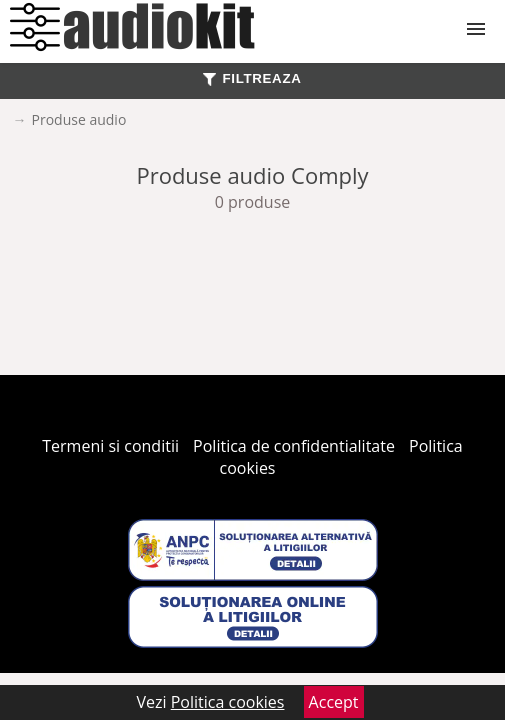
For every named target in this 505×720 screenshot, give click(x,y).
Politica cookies (228, 702)
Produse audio (79, 119)
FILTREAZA (252, 78)
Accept (334, 702)
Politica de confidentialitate (294, 446)
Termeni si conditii (110, 446)
